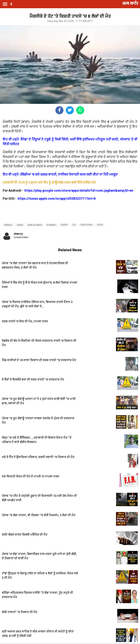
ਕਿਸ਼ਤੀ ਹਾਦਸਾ (86, 225)
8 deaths (51, 225)
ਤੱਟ (74, 225)
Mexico (8, 225)
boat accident (35, 225)
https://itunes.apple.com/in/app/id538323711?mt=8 (57, 198)
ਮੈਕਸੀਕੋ (64, 225)
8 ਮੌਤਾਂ (100, 225)
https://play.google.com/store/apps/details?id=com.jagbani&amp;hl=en (79, 190)
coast (20, 225)
